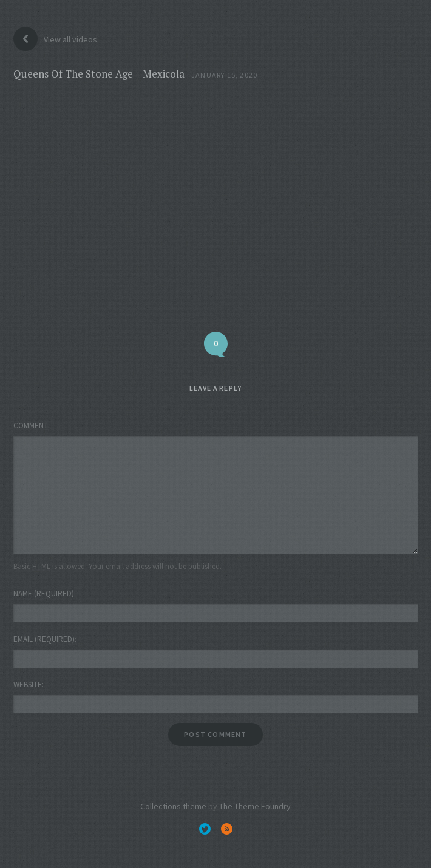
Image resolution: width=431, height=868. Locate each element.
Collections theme (173, 806)
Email (44, 639)
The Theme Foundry (255, 806)
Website (28, 685)
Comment (31, 426)
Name (44, 594)
